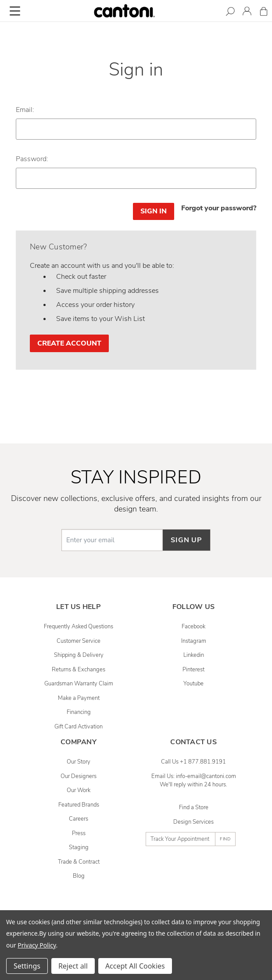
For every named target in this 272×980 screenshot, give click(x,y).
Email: (25, 110)
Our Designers (79, 776)
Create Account (69, 343)
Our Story (79, 762)
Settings (27, 966)
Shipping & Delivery (79, 655)
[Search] (230, 13)
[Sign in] (247, 13)
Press (79, 833)
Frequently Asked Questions (79, 627)
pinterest (193, 670)
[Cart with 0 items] (264, 13)
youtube (193, 684)
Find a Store (194, 807)
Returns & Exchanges (79, 670)
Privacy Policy (37, 945)
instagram (194, 641)
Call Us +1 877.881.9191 (193, 762)
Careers (79, 819)
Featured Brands (79, 805)
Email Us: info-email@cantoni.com (194, 776)
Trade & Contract (79, 862)
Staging (79, 847)
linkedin (194, 655)
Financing (79, 712)
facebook (193, 627)
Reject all (73, 966)
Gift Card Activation (79, 727)
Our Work (79, 790)
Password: (32, 159)
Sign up (186, 540)
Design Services (193, 822)
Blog (79, 876)
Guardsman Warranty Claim (79, 684)
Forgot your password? (219, 208)
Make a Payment (79, 698)
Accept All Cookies (135, 966)
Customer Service (79, 641)
